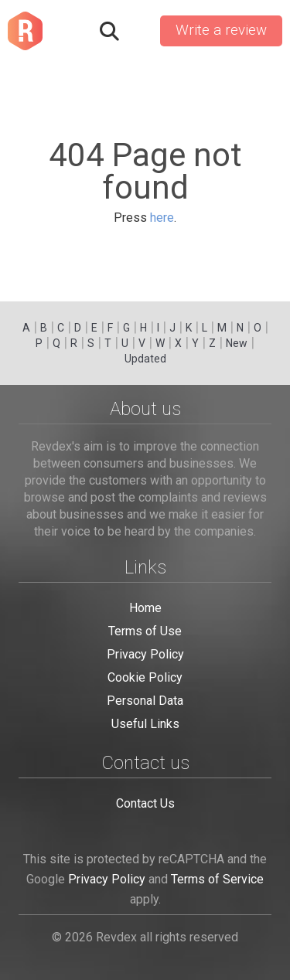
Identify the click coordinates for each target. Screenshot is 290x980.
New (237, 343)
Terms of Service (217, 879)
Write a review (221, 30)
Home (145, 608)
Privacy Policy (145, 654)
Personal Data (145, 701)
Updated (145, 359)
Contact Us (145, 803)
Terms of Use (145, 631)
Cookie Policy (145, 677)
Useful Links (145, 724)
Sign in (138, 31)
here (162, 218)
